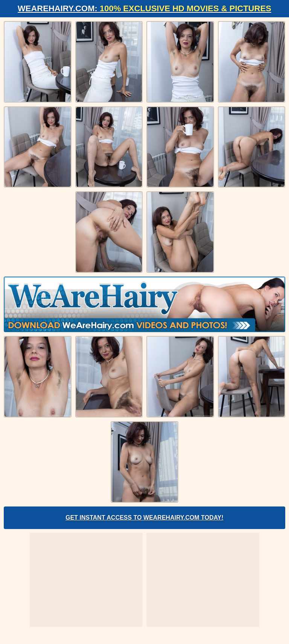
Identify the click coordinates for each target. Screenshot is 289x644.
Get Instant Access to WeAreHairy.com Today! (144, 518)
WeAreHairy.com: (144, 8)
